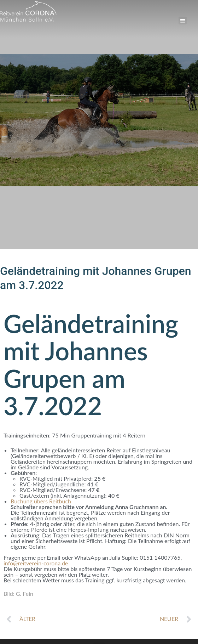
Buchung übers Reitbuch (41, 501)
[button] (183, 21)
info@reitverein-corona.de (36, 563)
